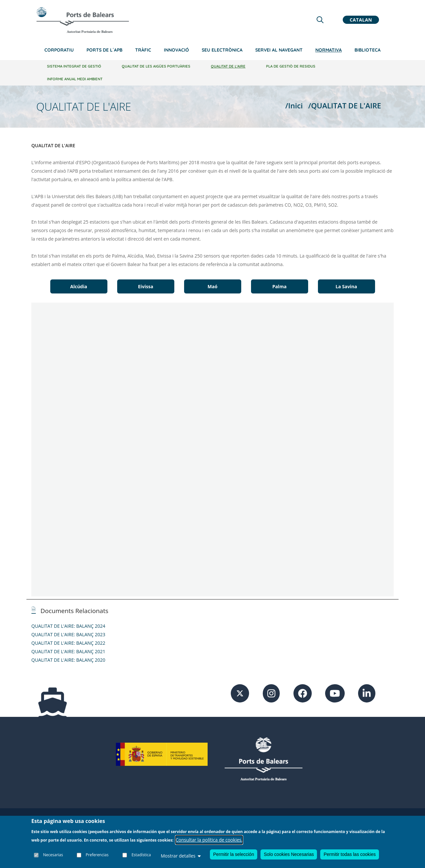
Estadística (141, 855)
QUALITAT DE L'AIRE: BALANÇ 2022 (68, 643)
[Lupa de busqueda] (320, 20)
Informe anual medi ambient (75, 79)
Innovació (176, 50)
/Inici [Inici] (294, 106)
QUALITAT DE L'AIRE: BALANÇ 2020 (68, 660)
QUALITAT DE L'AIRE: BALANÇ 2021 (68, 651)
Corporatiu (59, 50)
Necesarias (53, 855)
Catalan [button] (361, 20)
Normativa (329, 50)
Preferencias (97, 855)
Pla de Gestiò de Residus (291, 66)
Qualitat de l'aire (228, 66)
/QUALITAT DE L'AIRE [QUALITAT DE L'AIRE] (345, 106)
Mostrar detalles (181, 856)
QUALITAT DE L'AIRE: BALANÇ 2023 (68, 634)
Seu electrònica (222, 50)
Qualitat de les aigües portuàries (156, 66)
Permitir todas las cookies (350, 854)
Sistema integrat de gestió (74, 66)
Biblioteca (368, 50)
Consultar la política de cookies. (209, 840)
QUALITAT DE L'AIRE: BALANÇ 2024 (68, 626)
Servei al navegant (279, 50)
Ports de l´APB (104, 50)
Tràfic (143, 50)
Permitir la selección (234, 854)
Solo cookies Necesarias (289, 854)
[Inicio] (83, 20)
